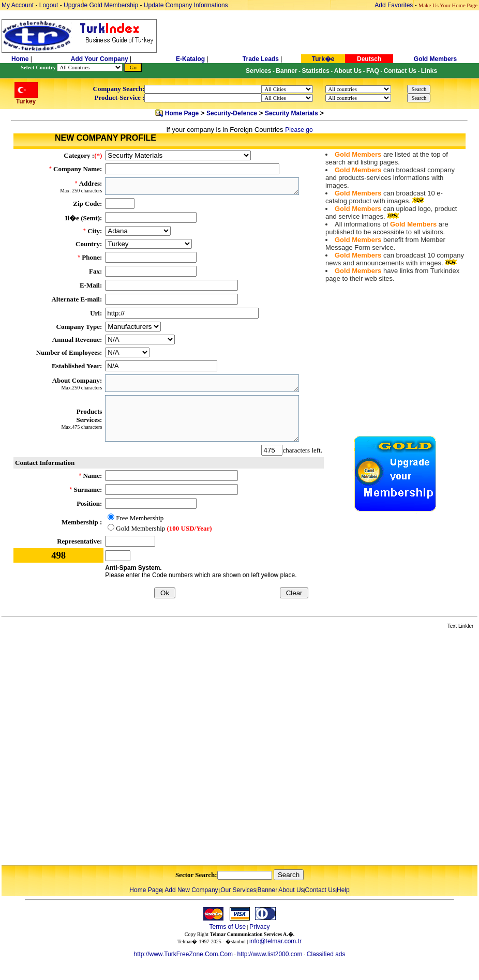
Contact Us (320, 890)
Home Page (182, 113)
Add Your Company (100, 59)
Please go (299, 130)
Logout (49, 5)
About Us (291, 890)
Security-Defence (232, 113)
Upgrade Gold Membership (102, 5)
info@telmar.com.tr (275, 941)
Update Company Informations (186, 5)
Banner (268, 890)
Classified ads (326, 954)
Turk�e (323, 59)
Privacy (259, 927)
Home (21, 59)
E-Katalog (190, 59)
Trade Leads (261, 59)
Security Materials (291, 113)
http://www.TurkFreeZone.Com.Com (183, 954)
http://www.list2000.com (270, 954)
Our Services (238, 890)
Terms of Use (227, 927)
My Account (18, 5)
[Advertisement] (116, 748)
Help (343, 890)
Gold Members (435, 59)
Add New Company (191, 890)
